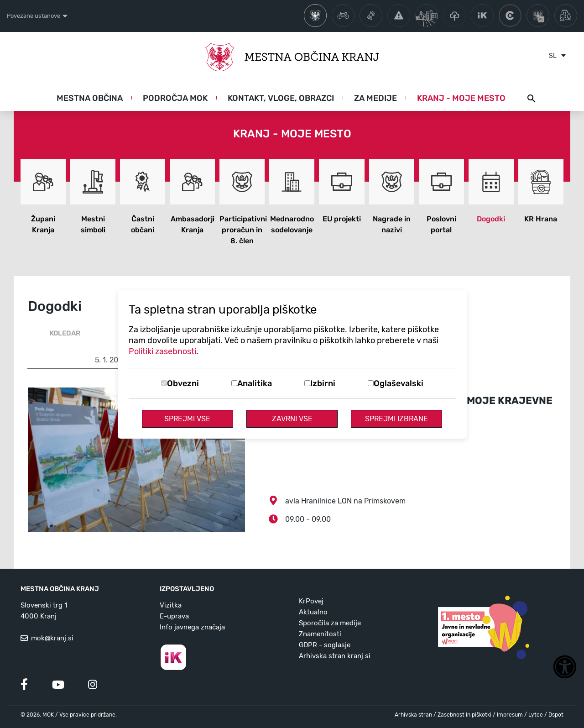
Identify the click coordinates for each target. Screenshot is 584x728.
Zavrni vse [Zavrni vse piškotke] (292, 419)
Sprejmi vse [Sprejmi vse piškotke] (187, 419)
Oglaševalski (399, 383)
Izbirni (323, 383)
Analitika (255, 383)
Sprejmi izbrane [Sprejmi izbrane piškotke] (396, 419)
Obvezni (183, 383)
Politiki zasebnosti (162, 351)
